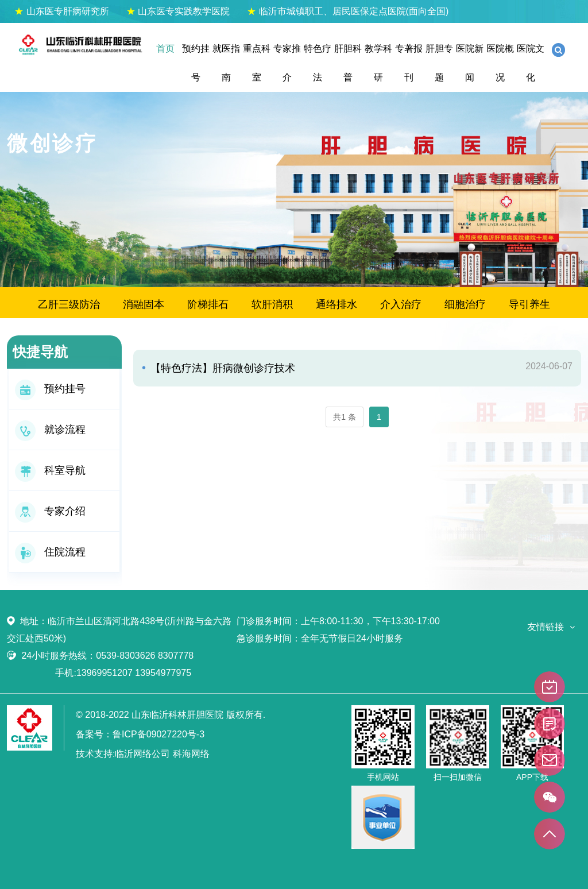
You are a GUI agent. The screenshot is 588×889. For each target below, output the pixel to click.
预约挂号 (196, 63)
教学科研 (378, 63)
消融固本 (144, 304)
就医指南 (226, 63)
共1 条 (345, 417)
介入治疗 (401, 304)
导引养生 (529, 304)
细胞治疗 (465, 304)
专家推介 (287, 63)
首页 (165, 49)
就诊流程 (50, 430)
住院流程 (50, 552)
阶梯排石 (208, 304)
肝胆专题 (439, 63)
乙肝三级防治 (69, 304)
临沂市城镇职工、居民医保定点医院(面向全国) (348, 11)
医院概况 (500, 63)
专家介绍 (50, 511)
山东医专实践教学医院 (178, 11)
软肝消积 (272, 304)
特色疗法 (318, 63)
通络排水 (336, 304)
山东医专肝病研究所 (61, 11)
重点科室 (257, 63)
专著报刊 (409, 63)
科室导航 (50, 470)
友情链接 (546, 627)
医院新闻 (470, 63)
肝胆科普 (348, 63)
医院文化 (531, 63)
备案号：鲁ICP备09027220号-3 (140, 734)
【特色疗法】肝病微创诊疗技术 (221, 368)
